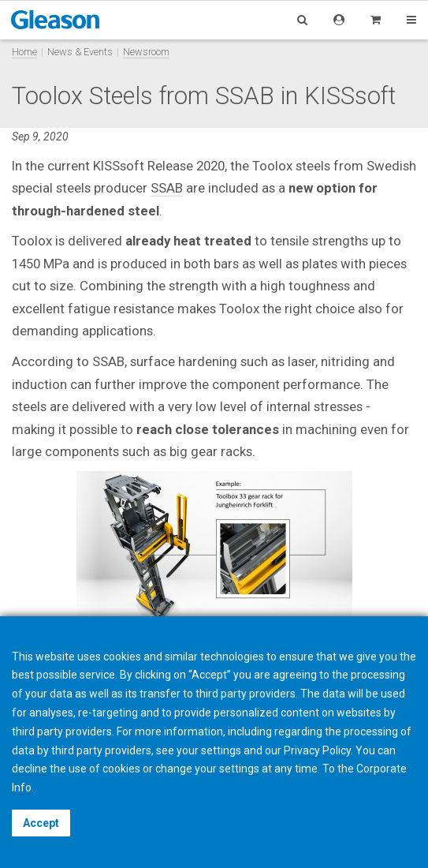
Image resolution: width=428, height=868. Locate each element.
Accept (41, 823)
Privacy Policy (317, 750)
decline (30, 769)
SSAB (167, 188)
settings (239, 769)
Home (24, 52)
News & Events (80, 52)
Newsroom (146, 52)
